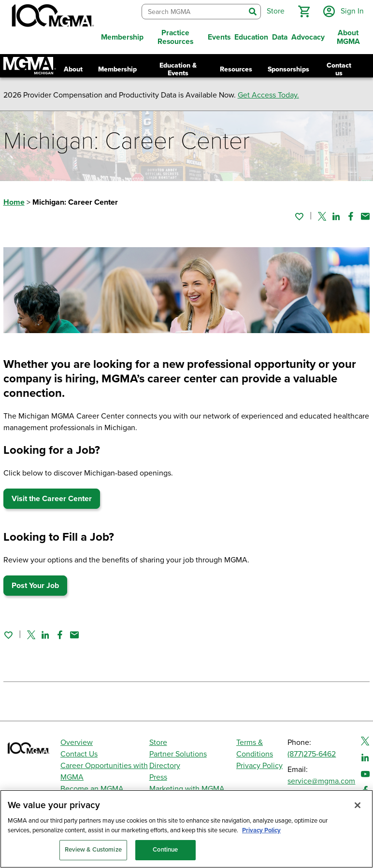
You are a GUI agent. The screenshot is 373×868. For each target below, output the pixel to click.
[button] (304, 12)
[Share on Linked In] (336, 216)
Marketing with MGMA (187, 789)
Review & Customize (93, 850)
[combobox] (194, 12)
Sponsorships (288, 69)
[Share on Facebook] (351, 216)
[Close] (358, 805)
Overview (77, 742)
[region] (186, 829)
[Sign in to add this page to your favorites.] (299, 216)
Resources (236, 69)
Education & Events (178, 69)
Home (14, 202)
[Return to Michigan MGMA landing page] (30, 66)
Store (158, 742)
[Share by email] (365, 216)
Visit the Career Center (52, 499)
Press (158, 777)
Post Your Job (35, 586)
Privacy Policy (259, 766)
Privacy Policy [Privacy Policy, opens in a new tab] (261, 830)
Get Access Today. (268, 95)
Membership (117, 69)
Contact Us (79, 754)
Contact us (339, 69)
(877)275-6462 (312, 754)
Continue (165, 850)
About (73, 69)
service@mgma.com (321, 781)
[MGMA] (52, 17)
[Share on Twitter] (322, 216)
